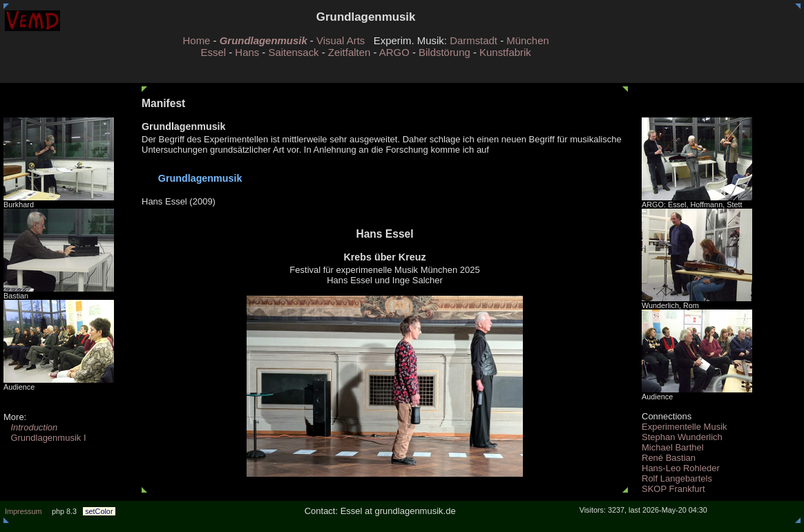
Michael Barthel (673, 447)
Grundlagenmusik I (45, 438)
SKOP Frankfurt (673, 489)
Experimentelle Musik (685, 427)
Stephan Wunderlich (682, 437)
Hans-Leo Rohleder (681, 468)
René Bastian (669, 458)
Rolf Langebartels (677, 478)
